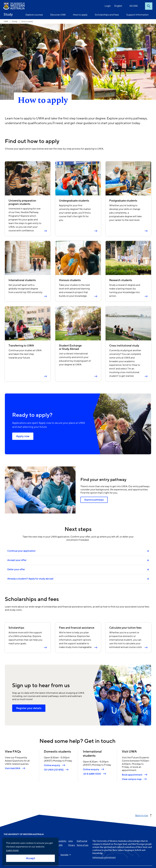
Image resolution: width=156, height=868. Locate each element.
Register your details (29, 708)
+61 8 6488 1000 (92, 774)
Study (8, 14)
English (118, 6)
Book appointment (132, 775)
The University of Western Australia (24, 834)
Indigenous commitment (104, 857)
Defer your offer (16, 569)
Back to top (142, 815)
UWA (6, 21)
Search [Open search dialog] (149, 6)
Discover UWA (58, 15)
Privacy (72, 845)
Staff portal (82, 841)
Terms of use (82, 845)
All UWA (134, 6)
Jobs (71, 841)
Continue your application (22, 551)
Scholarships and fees (107, 15)
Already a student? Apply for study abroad (31, 579)
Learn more (12, 850)
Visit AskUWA (13, 768)
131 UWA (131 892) (54, 770)
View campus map (132, 779)
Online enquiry (52, 765)
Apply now (23, 436)
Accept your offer (17, 560)
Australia (64, 855)
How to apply (80, 15)
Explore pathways (94, 500)
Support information (137, 15)
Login (108, 6)
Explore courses (34, 15)
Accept (31, 858)
